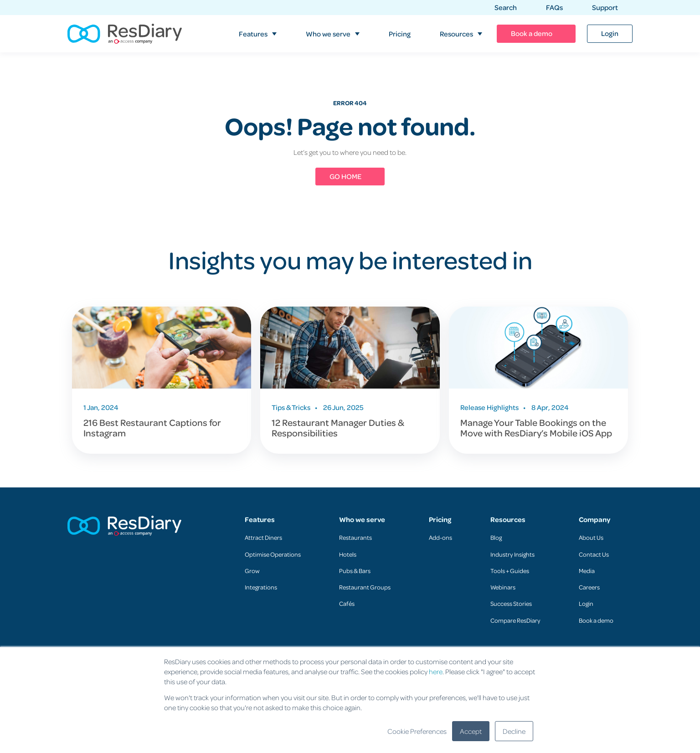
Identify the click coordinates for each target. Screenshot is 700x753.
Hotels (348, 554)
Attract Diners (263, 537)
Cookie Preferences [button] (417, 731)
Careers (589, 587)
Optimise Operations (273, 554)
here (436, 671)
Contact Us (594, 554)
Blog (496, 537)
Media (587, 571)
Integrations (261, 587)
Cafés (347, 603)
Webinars (503, 587)
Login (586, 603)
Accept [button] (471, 731)
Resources (508, 520)
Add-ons (440, 537)
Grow (252, 571)
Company (594, 520)
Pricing (440, 520)
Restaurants (355, 537)
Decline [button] (514, 731)
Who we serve (362, 520)
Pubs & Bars (355, 571)
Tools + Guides (510, 571)
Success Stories (511, 603)
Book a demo (596, 620)
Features (260, 520)
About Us (591, 537)
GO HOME (345, 176)
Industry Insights (512, 554)
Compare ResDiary (515, 620)
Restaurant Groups (365, 587)
